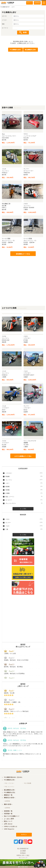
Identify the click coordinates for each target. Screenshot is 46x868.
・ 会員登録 (6, 801)
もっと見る (23, 509)
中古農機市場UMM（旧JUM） (13, 777)
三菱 (24, 529)
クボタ (24, 519)
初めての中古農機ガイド (12, 816)
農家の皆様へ (8, 804)
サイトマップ (23, 858)
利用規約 (23, 853)
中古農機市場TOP (5, 7)
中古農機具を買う (10, 780)
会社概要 (23, 851)
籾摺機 (24, 487)
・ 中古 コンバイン (9, 787)
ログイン (30, 3)
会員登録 (37, 3)
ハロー (24, 483)
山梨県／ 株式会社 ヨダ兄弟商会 (15, 674)
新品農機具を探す (30, 50)
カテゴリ (4, 16)
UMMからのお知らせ (11, 826)
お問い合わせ (8, 824)
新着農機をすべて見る (23, 254)
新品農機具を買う (10, 790)
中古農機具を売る (10, 792)
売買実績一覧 (8, 814)
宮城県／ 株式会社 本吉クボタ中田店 (16, 660)
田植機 (24, 476)
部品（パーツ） (24, 497)
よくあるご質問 (9, 819)
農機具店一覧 (8, 795)
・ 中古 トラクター (9, 783)
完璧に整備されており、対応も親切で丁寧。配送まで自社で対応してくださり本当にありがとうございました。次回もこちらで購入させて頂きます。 (23, 734)
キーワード (5, 28)
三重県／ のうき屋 (10, 653)
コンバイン (24, 480)
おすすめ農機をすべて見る (23, 456)
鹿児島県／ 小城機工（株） (13, 702)
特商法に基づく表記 (23, 855)
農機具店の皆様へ (10, 798)
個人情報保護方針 (23, 849)
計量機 (24, 493)
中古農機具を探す (15, 50)
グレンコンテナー (24, 503)
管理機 (24, 490)
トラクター (24, 473)
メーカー (4, 20)
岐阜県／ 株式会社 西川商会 (13, 667)
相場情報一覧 (8, 811)
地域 (3, 24)
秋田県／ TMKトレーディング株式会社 (16, 711)
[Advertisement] (23, 82)
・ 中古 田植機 (27, 783)
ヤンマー (24, 523)
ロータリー (24, 500)
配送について (8, 821)
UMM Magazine (9, 829)
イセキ (24, 526)
